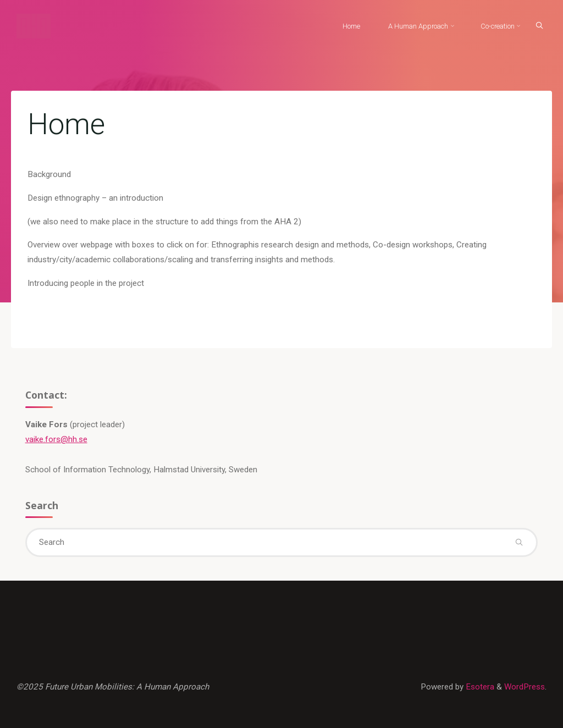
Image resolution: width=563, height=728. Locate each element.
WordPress (525, 687)
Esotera (479, 687)
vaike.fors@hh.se (56, 439)
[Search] (539, 25)
